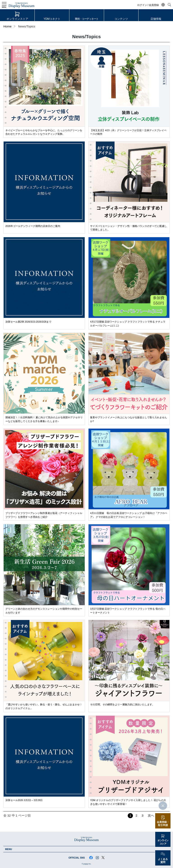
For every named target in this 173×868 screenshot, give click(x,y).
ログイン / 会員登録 (148, 5)
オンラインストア (17, 19)
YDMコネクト (52, 19)
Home (7, 26)
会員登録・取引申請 (163, 824)
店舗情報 (156, 19)
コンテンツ (121, 19)
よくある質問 (163, 861)
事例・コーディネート (87, 19)
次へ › (152, 816)
